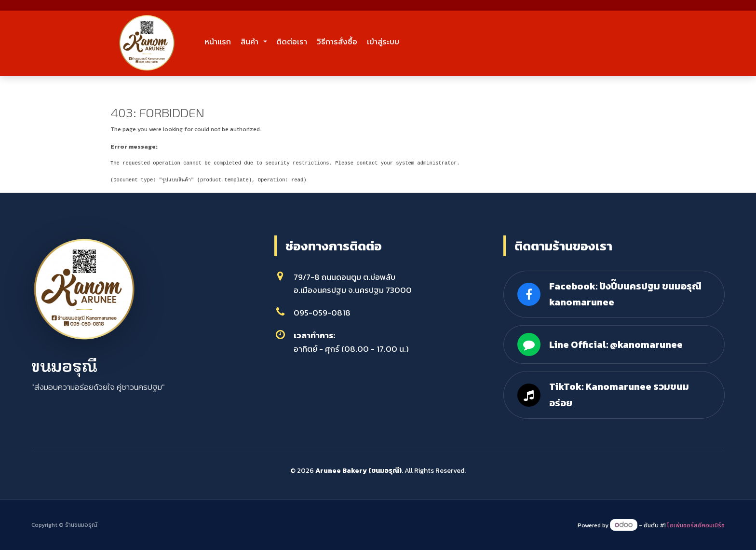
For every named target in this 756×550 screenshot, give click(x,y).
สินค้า (282, 42)
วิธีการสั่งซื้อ (414, 42)
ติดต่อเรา (346, 42)
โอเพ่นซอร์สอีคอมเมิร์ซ (696, 525)
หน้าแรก (228, 42)
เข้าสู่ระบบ (483, 42)
